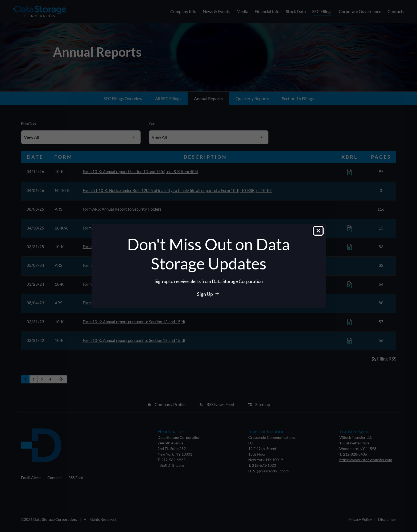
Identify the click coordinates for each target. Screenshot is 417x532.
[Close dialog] (318, 231)
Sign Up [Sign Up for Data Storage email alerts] (205, 294)
